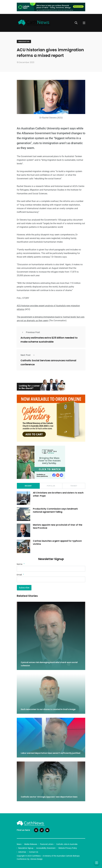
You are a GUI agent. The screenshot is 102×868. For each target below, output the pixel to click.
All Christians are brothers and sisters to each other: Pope (58, 494)
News (19, 844)
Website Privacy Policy (68, 848)
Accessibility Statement (46, 848)
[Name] (51, 569)
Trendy (74, 486)
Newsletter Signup (26, 848)
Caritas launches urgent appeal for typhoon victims (57, 543)
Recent (28, 486)
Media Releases (31, 844)
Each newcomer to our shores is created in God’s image (48, 709)
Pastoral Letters (47, 844)
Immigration (24, 42)
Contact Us (33, 852)
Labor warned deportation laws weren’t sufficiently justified (51, 753)
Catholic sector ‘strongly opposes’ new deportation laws (49, 797)
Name (21, 564)
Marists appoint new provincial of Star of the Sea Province (58, 526)
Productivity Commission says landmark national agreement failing (55, 510)
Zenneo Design (36, 859)
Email (20, 575)
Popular (51, 486)
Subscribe (24, 588)
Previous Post (30, 332)
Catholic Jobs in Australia (67, 844)
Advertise (22, 852)
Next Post (28, 355)
